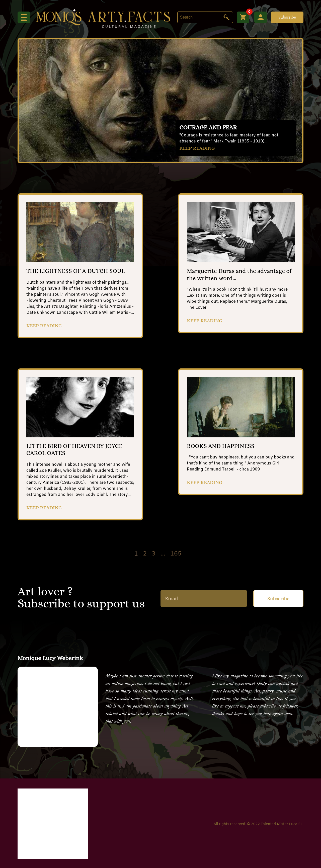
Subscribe (287, 17)
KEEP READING (197, 148)
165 (176, 554)
